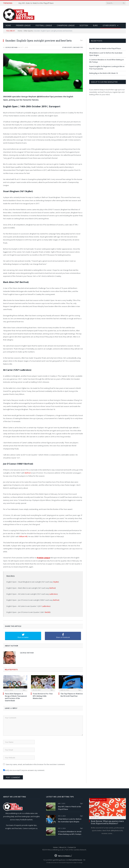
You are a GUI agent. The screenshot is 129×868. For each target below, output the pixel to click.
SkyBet (56, 582)
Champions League (66, 25)
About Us (63, 847)
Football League (44, 25)
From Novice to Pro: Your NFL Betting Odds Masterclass (43, 696)
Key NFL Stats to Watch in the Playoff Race (36, 3)
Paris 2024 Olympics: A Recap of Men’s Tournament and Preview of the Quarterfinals (16, 697)
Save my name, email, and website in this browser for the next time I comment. (35, 764)
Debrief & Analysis (98, 800)
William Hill (23, 536)
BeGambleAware (76, 860)
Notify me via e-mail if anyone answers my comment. (24, 770)
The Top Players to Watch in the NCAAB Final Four (72, 695)
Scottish (84, 25)
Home (20, 31)
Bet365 (48, 612)
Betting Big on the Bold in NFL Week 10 (103, 73)
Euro (95, 25)
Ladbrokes (53, 594)
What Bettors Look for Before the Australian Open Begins (70, 820)
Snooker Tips (78, 47)
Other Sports (109, 25)
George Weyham (11, 47)
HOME (8, 25)
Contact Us (72, 847)
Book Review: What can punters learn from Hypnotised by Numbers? (107, 822)
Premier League (23, 25)
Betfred (28, 473)
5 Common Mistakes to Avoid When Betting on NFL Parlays (70, 833)
